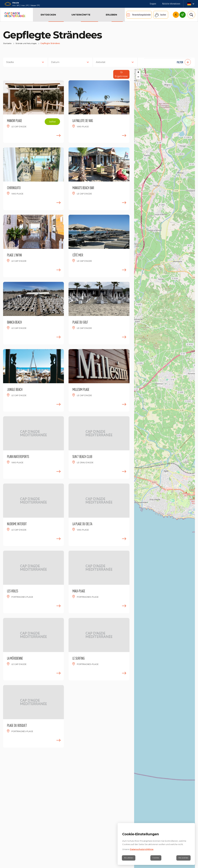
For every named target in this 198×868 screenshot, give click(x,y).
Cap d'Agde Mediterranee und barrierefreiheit (176, 15)
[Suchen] (190, 15)
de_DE (191, 4)
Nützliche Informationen (171, 4)
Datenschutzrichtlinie (142, 849)
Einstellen (156, 858)
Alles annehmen (183, 858)
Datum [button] (55, 62)
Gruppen (153, 4)
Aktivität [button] (101, 62)
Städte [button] (10, 62)
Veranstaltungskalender (142, 15)
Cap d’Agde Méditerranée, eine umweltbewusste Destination (183, 15)
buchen (163, 15)
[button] (168, 62)
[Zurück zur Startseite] (15, 15)
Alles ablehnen (129, 858)
